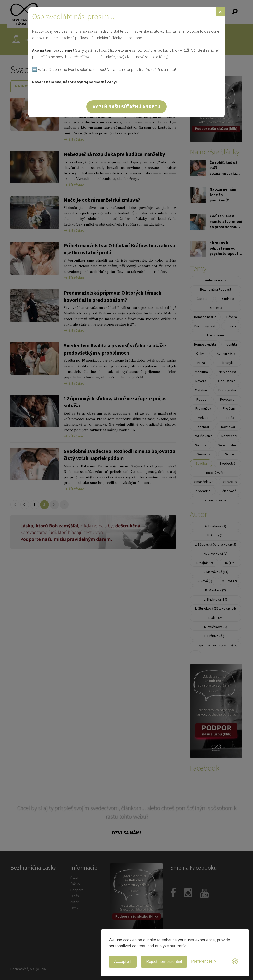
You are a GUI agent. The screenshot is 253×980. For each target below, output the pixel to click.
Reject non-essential (164, 962)
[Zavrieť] (220, 12)
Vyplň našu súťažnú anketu (126, 107)
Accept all (123, 962)
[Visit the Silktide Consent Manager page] (235, 962)
